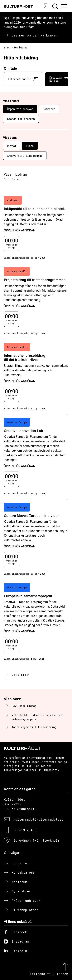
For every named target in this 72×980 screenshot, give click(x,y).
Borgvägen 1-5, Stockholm (36, 840)
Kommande (49, 109)
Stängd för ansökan (21, 119)
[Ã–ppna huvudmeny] (65, 6)
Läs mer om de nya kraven (35, 35)
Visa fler (20, 675)
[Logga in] (45, 6)
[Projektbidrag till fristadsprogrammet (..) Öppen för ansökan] (36, 301)
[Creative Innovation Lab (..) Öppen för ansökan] (36, 457)
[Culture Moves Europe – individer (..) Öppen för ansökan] (36, 539)
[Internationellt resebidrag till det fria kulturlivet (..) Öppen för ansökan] (36, 377)
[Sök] (55, 6)
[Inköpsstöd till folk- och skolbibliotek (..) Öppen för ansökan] (36, 228)
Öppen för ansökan (20, 109)
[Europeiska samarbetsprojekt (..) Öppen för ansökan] (36, 622)
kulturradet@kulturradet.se (38, 819)
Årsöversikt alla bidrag (25, 156)
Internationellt (23, 79)
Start (7, 47)
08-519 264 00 (26, 830)
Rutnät (12, 146)
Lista (30, 146)
